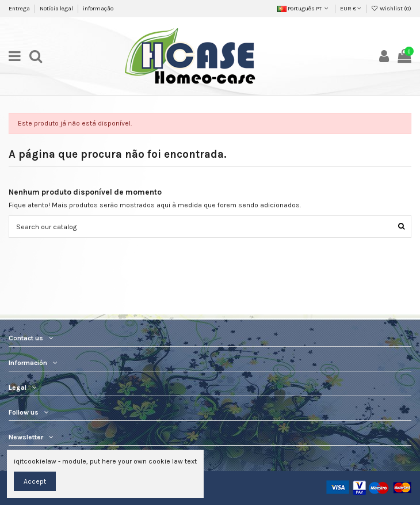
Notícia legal (57, 9)
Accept (35, 481)
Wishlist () (391, 9)
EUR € (351, 9)
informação (98, 9)
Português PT (304, 9)
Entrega (20, 9)
